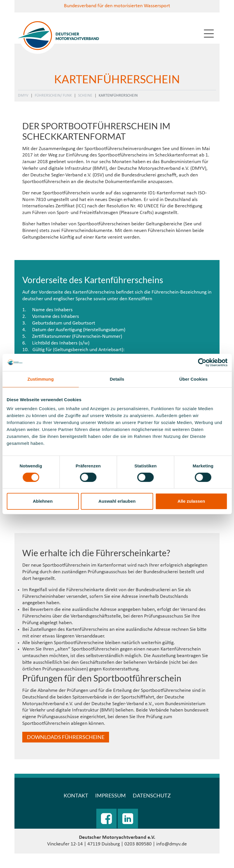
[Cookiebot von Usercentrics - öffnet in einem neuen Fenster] (202, 362)
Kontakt (76, 795)
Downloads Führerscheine (66, 737)
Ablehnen (43, 501)
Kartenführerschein (118, 96)
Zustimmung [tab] (41, 379)
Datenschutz (152, 795)
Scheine (85, 96)
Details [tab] (117, 379)
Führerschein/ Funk (53, 96)
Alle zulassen (191, 501)
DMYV (23, 96)
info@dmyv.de (172, 844)
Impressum (110, 795)
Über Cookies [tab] (194, 379)
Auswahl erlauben (117, 501)
